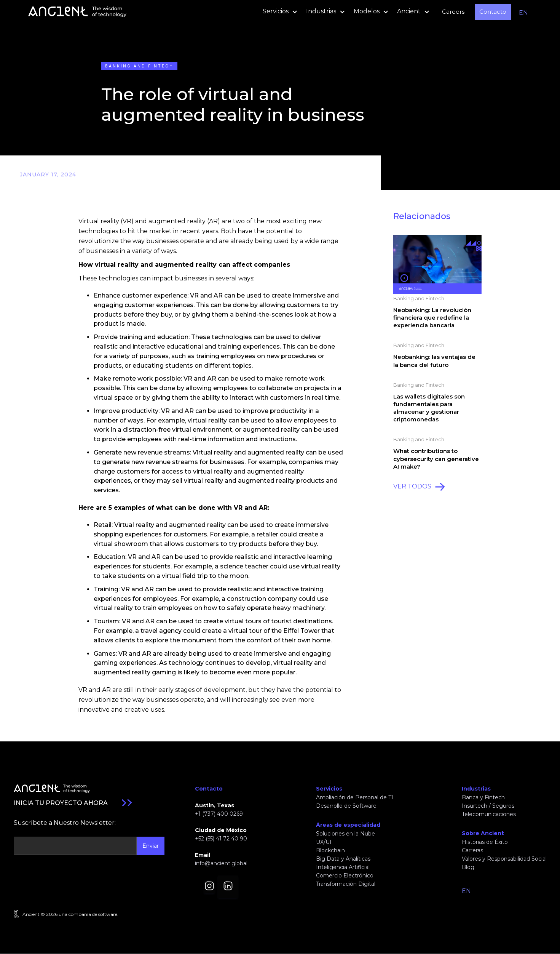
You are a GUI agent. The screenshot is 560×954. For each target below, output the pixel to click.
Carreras (472, 850)
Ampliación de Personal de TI (355, 797)
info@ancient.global (221, 863)
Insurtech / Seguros (488, 806)
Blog (468, 867)
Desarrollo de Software (346, 806)
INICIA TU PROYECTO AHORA (61, 803)
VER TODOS (412, 486)
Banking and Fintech (139, 66)
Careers (453, 12)
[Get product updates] (75, 846)
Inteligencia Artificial (343, 867)
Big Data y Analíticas (343, 859)
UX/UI (324, 842)
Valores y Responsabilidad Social (504, 859)
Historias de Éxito (485, 842)
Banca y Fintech (483, 797)
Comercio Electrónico (345, 876)
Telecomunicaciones (489, 814)
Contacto (493, 12)
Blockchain (330, 850)
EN (523, 13)
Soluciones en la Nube (345, 834)
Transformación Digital (346, 884)
